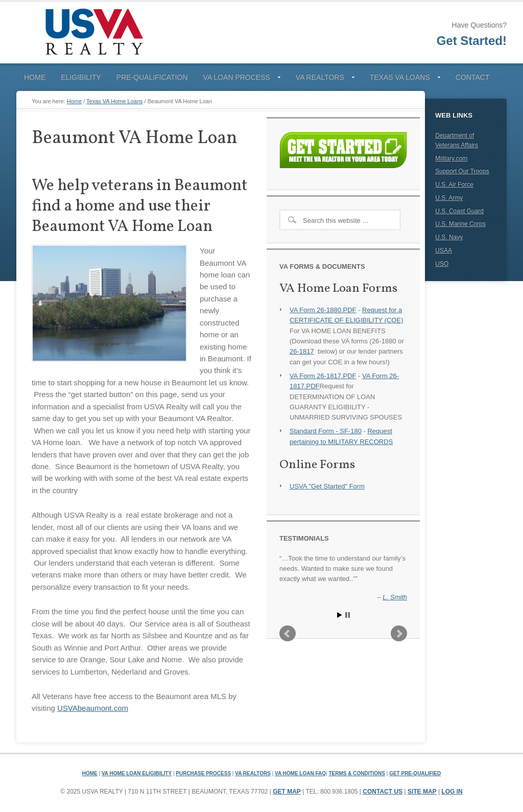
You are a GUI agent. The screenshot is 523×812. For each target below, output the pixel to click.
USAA (444, 250)
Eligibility (81, 77)
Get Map (287, 792)
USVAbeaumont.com (93, 708)
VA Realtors (321, 79)
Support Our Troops (462, 171)
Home (35, 77)
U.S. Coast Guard (459, 211)
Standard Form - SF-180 (326, 431)
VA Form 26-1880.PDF (323, 310)
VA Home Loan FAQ (300, 773)
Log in (452, 792)
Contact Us (383, 792)
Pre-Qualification (152, 77)
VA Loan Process (237, 79)
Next (399, 634)
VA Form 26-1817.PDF (323, 376)
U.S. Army (449, 198)
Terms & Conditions (357, 773)
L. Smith (395, 597)
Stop (348, 615)
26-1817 (302, 351)
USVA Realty (93, 33)
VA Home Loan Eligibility (137, 773)
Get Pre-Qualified (415, 773)
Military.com (451, 158)
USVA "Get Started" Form (327, 486)
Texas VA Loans (401, 79)
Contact (473, 77)
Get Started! (472, 41)
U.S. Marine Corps (460, 224)
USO (442, 264)
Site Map (422, 792)
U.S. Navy (449, 237)
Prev (288, 634)
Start (340, 615)
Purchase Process (203, 773)
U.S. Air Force (454, 184)
